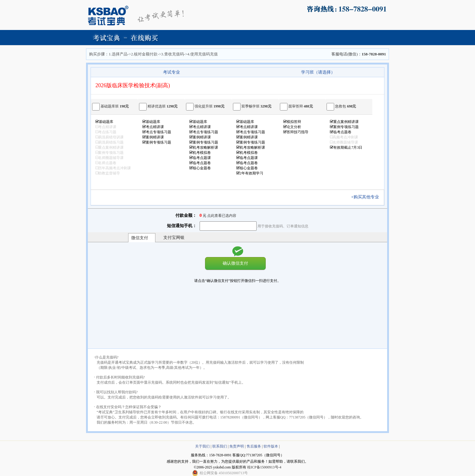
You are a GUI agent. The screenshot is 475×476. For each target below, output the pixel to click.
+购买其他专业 (367, 197)
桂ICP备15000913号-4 (264, 467)
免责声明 (237, 446)
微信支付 (140, 238)
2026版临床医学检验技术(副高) (133, 85)
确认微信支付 (235, 263)
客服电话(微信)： (359, 54)
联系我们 (220, 446)
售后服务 (254, 446)
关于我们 (202, 446)
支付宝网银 (174, 238)
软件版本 (271, 446)
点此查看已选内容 (222, 216)
